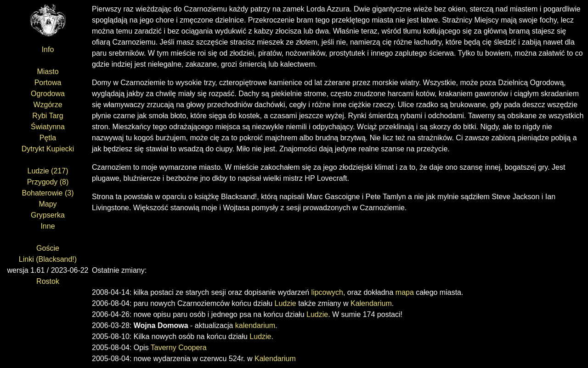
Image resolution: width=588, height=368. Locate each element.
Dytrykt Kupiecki (48, 149)
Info (48, 49)
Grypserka (48, 215)
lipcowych (327, 292)
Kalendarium (371, 303)
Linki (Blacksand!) (48, 259)
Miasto (48, 72)
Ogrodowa (48, 94)
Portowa (48, 83)
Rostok (48, 281)
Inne (48, 226)
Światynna (48, 127)
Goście (48, 248)
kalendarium (255, 325)
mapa (405, 292)
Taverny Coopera (179, 348)
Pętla (48, 138)
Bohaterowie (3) (48, 193)
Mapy (48, 204)
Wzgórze (48, 105)
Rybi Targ (48, 116)
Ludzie (286, 303)
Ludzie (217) (48, 171)
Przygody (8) (48, 182)
